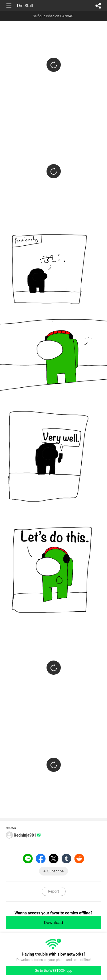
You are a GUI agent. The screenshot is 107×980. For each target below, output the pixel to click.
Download (53, 923)
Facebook (41, 858)
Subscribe (55, 871)
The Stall (25, 6)
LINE (28, 858)
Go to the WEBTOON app (53, 971)
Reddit (79, 858)
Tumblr (66, 858)
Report (53, 891)
